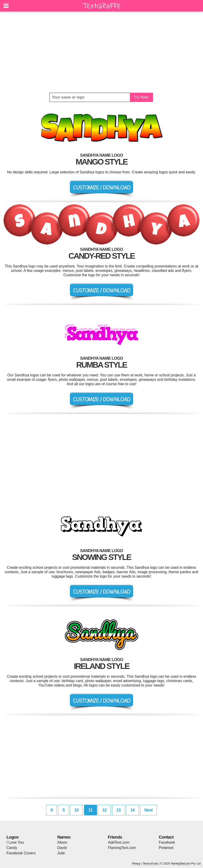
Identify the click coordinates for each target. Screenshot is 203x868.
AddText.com (119, 842)
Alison (62, 842)
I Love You (15, 842)
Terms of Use (150, 863)
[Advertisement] (101, 52)
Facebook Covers (21, 853)
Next (148, 810)
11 (91, 810)
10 (76, 810)
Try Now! (141, 97)
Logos (12, 837)
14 (132, 810)
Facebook (167, 842)
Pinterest (166, 848)
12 (104, 810)
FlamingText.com (122, 848)
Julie (61, 853)
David (62, 848)
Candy (12, 848)
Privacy (136, 863)
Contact (166, 837)
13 (119, 810)
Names (64, 837)
